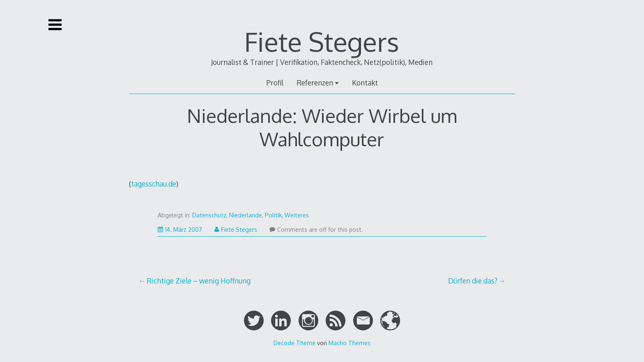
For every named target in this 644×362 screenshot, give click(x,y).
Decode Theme (294, 343)
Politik (273, 215)
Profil (275, 83)
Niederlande (246, 215)
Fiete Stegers (322, 41)
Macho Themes (350, 343)
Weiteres (297, 215)
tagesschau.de (154, 184)
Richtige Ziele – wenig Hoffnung (199, 281)
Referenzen (315, 83)
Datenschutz (209, 215)
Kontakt (365, 83)
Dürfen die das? (473, 281)
